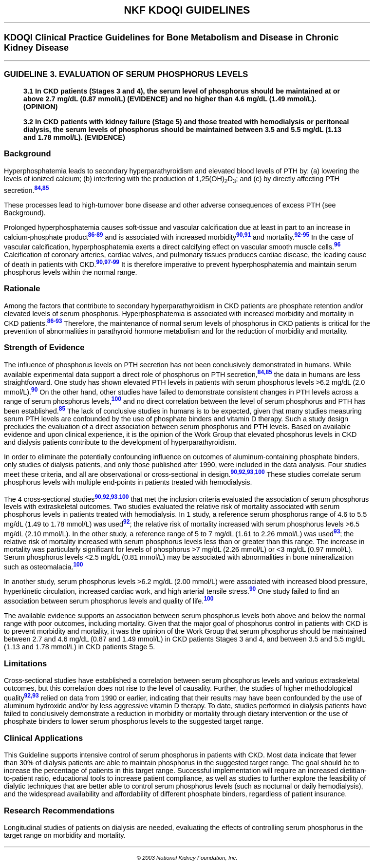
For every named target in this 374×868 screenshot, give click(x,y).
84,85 (265, 372)
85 (62, 409)
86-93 (55, 321)
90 (100, 262)
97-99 (112, 262)
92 (126, 522)
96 (337, 245)
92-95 (302, 235)
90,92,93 (242, 472)
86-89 (96, 235)
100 (116, 399)
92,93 (32, 696)
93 (337, 531)
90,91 (243, 235)
